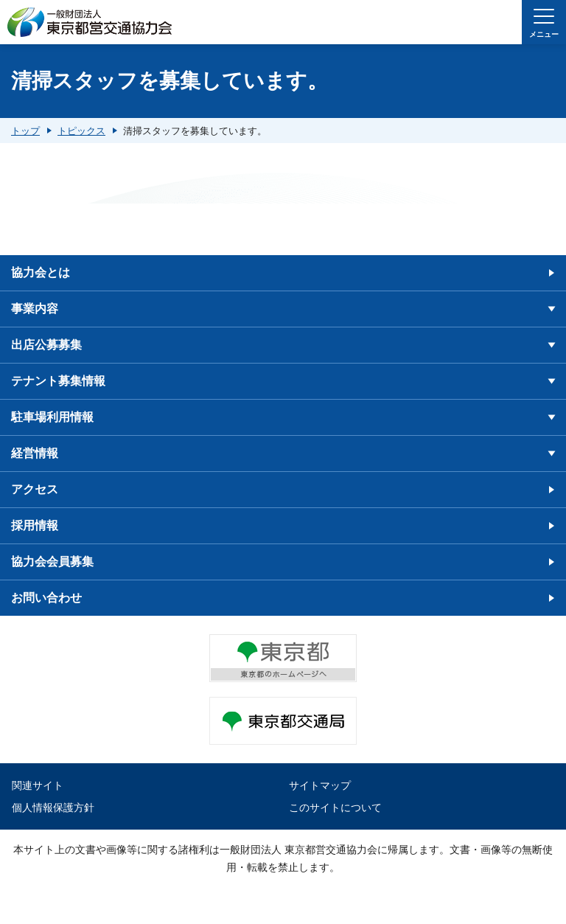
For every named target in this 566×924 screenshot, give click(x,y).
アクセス (35, 489)
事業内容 (35, 309)
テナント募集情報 (58, 381)
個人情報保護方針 (53, 807)
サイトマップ (320, 785)
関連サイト (38, 785)
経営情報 (35, 453)
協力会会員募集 (52, 562)
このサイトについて (335, 807)
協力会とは (41, 272)
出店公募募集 (46, 345)
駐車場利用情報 (52, 417)
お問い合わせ (46, 598)
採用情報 (35, 525)
